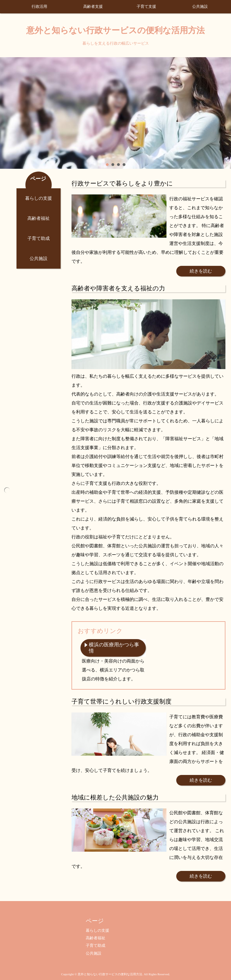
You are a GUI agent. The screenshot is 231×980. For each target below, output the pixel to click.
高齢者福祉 (39, 218)
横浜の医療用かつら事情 (114, 648)
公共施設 (200, 7)
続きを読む (201, 271)
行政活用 (39, 7)
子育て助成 (39, 238)
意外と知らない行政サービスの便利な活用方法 (115, 30)
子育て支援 (146, 7)
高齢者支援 (93, 7)
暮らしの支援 (39, 198)
